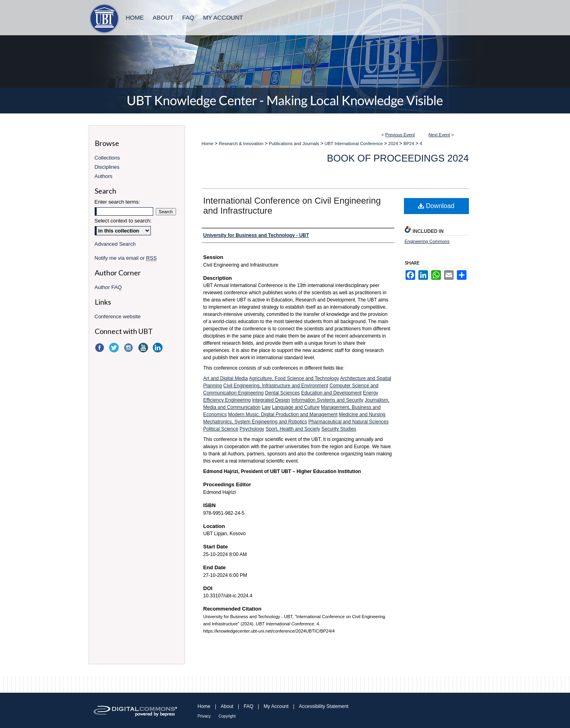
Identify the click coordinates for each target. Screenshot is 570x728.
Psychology (252, 429)
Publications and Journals (294, 144)
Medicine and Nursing (362, 415)
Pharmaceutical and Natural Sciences (349, 422)
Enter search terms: (117, 202)
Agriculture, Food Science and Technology (294, 378)
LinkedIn (158, 348)
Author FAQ (108, 287)
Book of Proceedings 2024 (398, 158)
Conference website (118, 316)
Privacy (204, 716)
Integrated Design (271, 400)
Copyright (227, 716)
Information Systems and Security (327, 400)
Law (266, 407)
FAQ (248, 706)
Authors (104, 176)
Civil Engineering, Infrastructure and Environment (276, 386)
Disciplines (107, 167)
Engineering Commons (427, 241)
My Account (276, 706)
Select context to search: (123, 221)
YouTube (144, 348)
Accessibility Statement (324, 706)
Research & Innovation (242, 144)
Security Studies (339, 429)
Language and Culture (296, 407)
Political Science (221, 429)
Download (436, 206)
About (227, 706)
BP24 (410, 144)
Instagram (129, 348)
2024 (394, 144)
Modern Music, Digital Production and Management (283, 415)
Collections (108, 158)
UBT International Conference (354, 144)
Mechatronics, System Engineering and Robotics (255, 422)
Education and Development (332, 393)
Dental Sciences (283, 393)
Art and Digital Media (226, 378)
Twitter (115, 348)
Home (208, 144)
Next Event (439, 135)
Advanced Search (115, 244)
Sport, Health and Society (293, 429)
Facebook (100, 348)
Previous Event (400, 135)
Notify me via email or (126, 258)
